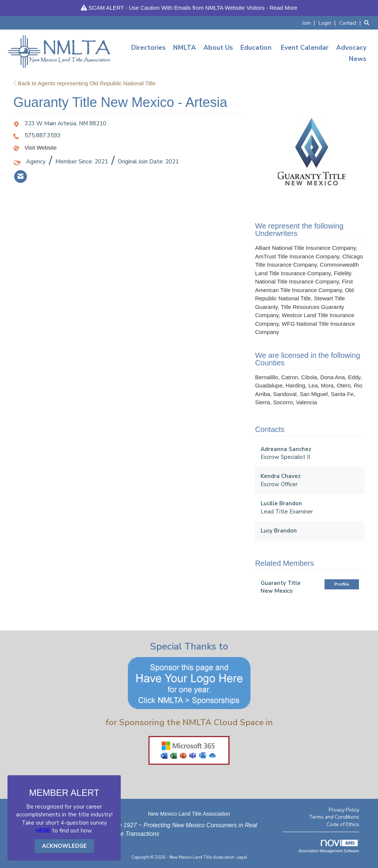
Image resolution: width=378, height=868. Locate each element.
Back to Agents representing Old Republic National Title (85, 83)
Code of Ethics (343, 824)
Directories (148, 47)
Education (256, 47)
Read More (283, 8)
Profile (342, 584)
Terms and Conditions (334, 817)
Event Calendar (305, 47)
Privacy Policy (344, 810)
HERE (43, 831)
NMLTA (185, 47)
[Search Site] (368, 23)
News (358, 59)
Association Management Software (329, 846)
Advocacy (351, 47)
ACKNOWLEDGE (64, 846)
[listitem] (310, 23)
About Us (218, 47)
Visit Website (41, 148)
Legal (242, 857)
